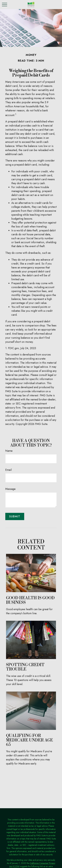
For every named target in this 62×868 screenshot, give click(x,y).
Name (9, 451)
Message (10, 489)
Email (8, 470)
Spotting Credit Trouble (25, 667)
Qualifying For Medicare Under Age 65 (29, 740)
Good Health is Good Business (30, 600)
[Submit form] (15, 516)
